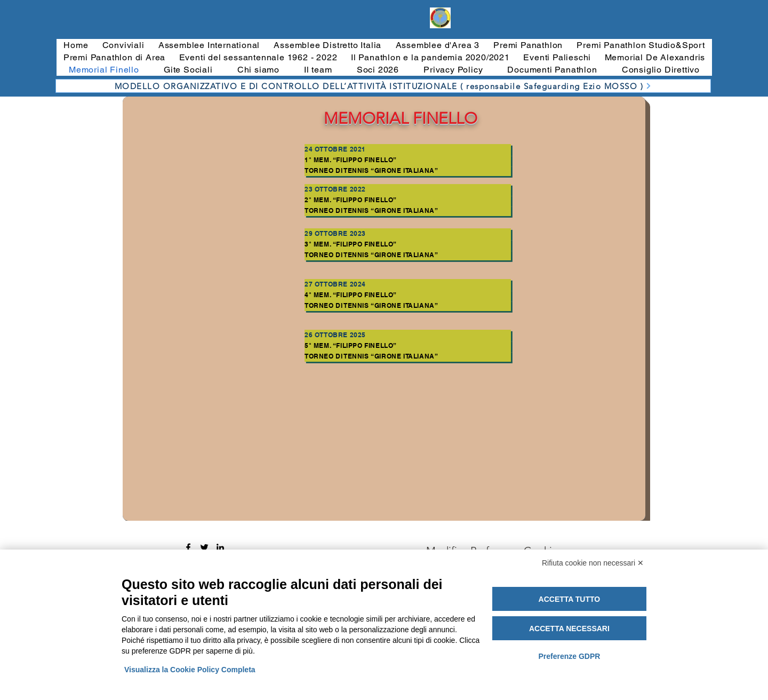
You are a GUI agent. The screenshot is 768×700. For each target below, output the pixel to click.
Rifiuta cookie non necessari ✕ (593, 563)
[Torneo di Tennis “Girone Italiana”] (408, 171)
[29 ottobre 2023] (408, 234)
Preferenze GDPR (569, 656)
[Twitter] (204, 547)
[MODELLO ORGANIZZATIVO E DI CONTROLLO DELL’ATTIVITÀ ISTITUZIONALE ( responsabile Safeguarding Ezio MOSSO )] (383, 86)
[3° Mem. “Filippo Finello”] (408, 244)
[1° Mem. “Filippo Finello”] (408, 160)
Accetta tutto (570, 599)
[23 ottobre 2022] (408, 189)
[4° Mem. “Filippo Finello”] (408, 295)
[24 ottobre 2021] (408, 149)
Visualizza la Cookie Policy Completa (190, 670)
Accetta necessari (569, 629)
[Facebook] (188, 547)
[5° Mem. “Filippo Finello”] (408, 346)
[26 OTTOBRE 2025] (408, 335)
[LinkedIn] (220, 547)
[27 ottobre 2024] (408, 284)
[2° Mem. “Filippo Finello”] (408, 200)
